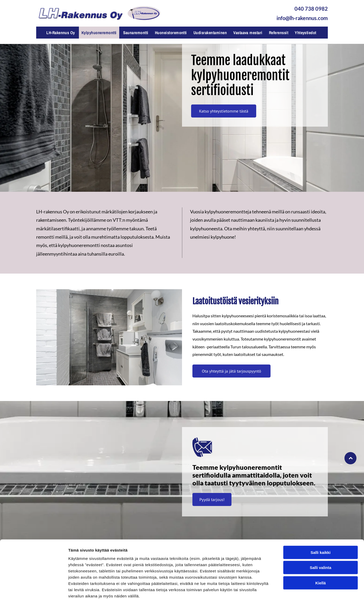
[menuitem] (61, 33)
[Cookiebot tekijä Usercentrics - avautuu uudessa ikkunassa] (34, 589)
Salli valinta (321, 539)
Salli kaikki (321, 524)
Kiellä (321, 555)
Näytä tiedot (278, 589)
